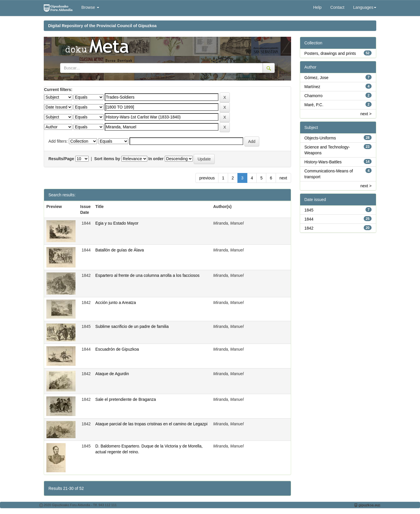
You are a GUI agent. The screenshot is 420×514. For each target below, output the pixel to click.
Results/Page (61, 159)
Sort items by (107, 159)
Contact (337, 7)
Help (317, 7)
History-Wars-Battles (323, 162)
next (283, 178)
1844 (309, 219)
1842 (309, 228)
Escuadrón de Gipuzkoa (117, 349)
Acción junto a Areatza (116, 303)
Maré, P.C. (314, 105)
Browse (90, 7)
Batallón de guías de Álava (120, 250)
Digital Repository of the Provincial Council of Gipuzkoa (102, 26)
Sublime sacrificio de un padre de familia (132, 326)
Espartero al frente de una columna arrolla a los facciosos (147, 275)
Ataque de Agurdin (112, 374)
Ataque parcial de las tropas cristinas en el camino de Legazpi (151, 424)
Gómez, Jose (316, 78)
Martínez (312, 87)
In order (156, 159)
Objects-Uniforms (320, 138)
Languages (365, 7)
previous (207, 178)
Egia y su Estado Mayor (117, 223)
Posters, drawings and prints (330, 53)
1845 (309, 210)
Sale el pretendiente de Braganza (126, 399)
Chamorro (314, 96)
